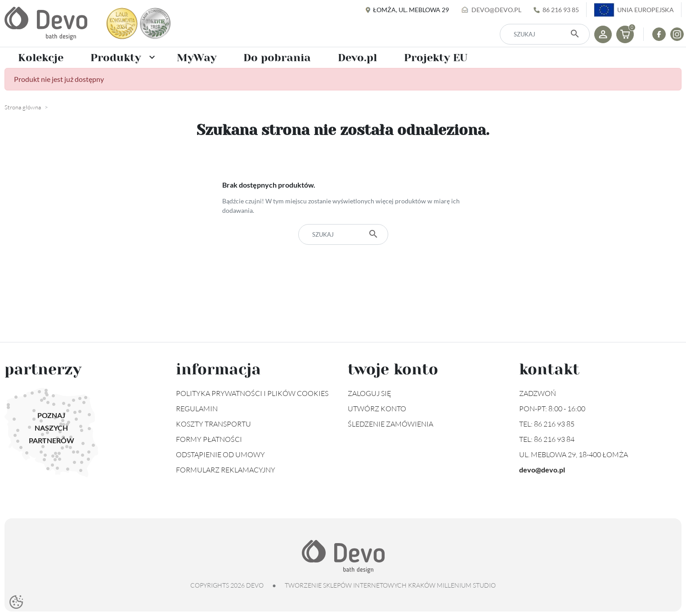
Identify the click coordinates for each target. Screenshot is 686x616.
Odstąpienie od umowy (220, 454)
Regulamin (197, 409)
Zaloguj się (370, 393)
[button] (625, 34)
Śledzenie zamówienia (390, 424)
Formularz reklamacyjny (226, 470)
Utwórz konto (377, 409)
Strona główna (23, 107)
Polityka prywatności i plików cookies (252, 393)
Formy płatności (209, 439)
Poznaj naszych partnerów (52, 428)
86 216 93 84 (554, 439)
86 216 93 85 (561, 10)
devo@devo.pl (496, 10)
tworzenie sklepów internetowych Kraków (360, 585)
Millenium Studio (466, 585)
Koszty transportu (213, 424)
